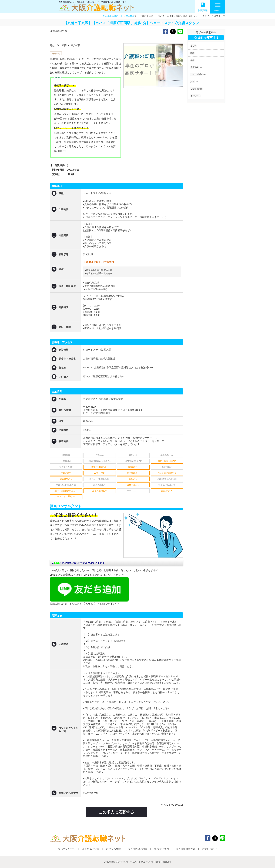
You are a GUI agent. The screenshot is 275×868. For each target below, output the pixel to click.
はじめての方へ (67, 849)
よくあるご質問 (91, 849)
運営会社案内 (162, 849)
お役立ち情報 (113, 849)
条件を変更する (206, 38)
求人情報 (130, 16)
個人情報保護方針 (186, 849)
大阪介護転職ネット (113, 16)
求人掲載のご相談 (137, 849)
